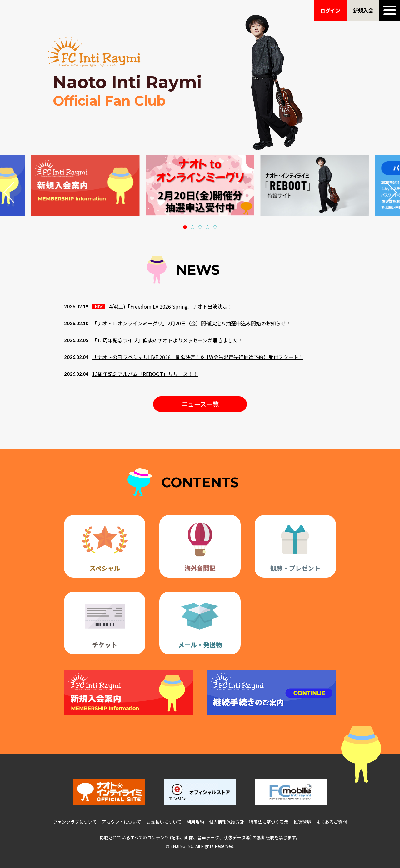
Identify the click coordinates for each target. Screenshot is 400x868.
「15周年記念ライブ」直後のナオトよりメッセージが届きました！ (167, 340)
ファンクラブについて (75, 822)
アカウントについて (122, 822)
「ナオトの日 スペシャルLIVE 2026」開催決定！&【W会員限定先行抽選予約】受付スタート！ (198, 357)
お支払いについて (164, 822)
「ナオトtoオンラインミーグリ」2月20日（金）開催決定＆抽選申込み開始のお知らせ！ (192, 323)
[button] (185, 227)
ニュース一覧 (200, 404)
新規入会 (363, 10)
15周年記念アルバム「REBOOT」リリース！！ (145, 374)
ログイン (330, 10)
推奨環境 (302, 822)
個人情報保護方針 (227, 822)
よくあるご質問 (332, 822)
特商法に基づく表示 (269, 822)
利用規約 (195, 822)
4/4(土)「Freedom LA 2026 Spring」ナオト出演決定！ (171, 306)
